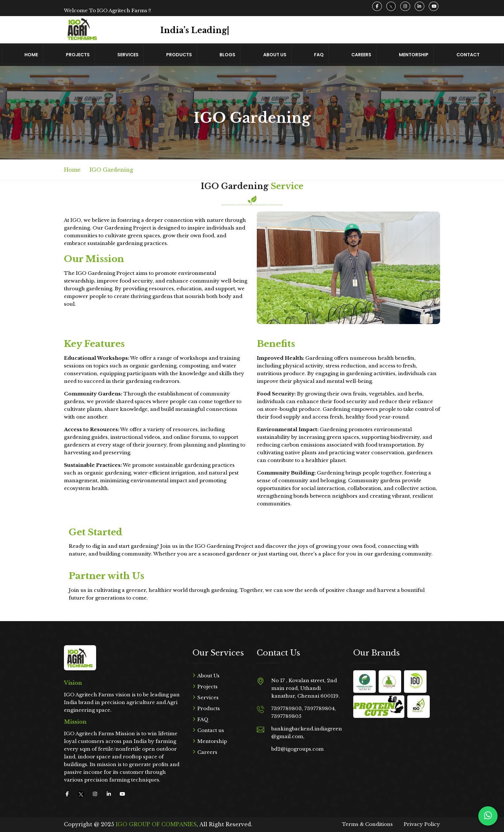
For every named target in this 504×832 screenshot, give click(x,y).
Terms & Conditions (367, 824)
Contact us (211, 730)
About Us (275, 55)
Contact (468, 55)
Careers (361, 55)
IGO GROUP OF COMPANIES (156, 824)
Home (31, 55)
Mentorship (414, 55)
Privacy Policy (422, 824)
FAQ (319, 55)
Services (128, 55)
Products (179, 55)
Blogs (227, 55)
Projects (78, 55)
